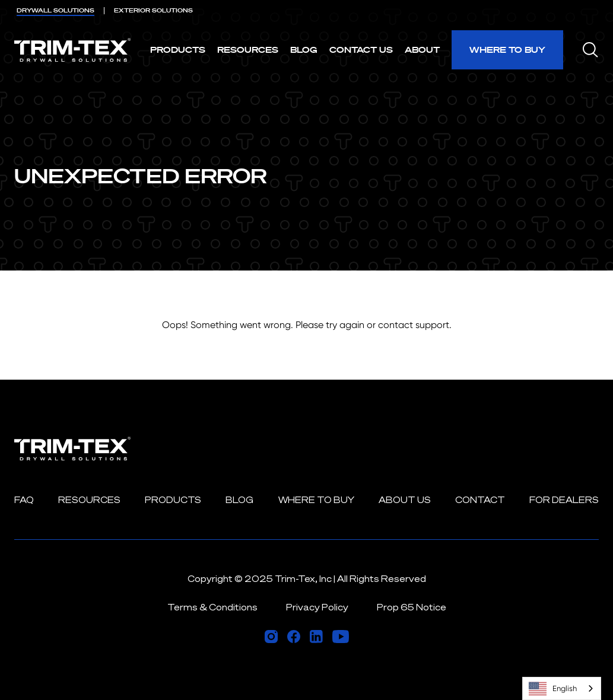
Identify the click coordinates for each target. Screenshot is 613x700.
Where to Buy (507, 50)
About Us (405, 500)
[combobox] (562, 688)
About (422, 50)
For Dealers (564, 500)
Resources (248, 50)
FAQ (24, 500)
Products (178, 50)
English (553, 689)
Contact (480, 500)
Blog (304, 50)
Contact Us (361, 50)
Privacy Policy (317, 607)
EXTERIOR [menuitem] (153, 10)
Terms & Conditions (212, 607)
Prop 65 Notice (412, 607)
